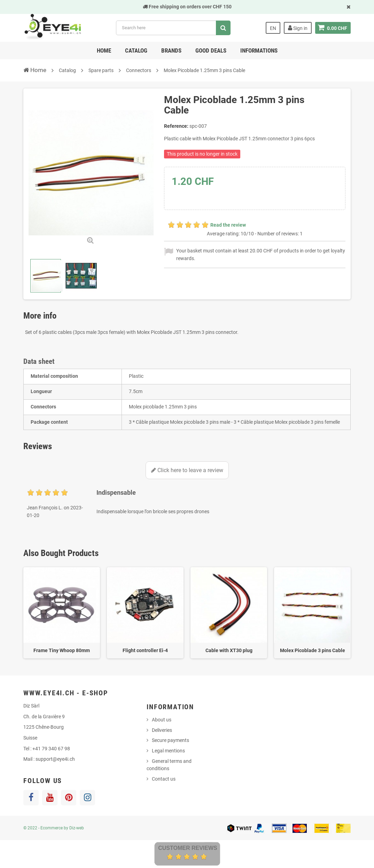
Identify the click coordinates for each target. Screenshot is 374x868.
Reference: (176, 126)
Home (104, 50)
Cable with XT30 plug (229, 650)
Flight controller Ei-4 (145, 650)
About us (162, 720)
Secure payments (170, 740)
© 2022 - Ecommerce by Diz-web (54, 828)
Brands (171, 50)
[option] (62, 613)
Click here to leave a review (187, 470)
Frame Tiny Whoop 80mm (62, 650)
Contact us (164, 779)
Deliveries (162, 730)
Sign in (298, 28)
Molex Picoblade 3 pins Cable (313, 650)
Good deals (211, 50)
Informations (259, 50)
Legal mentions (168, 751)
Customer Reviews (188, 848)
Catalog (136, 50)
